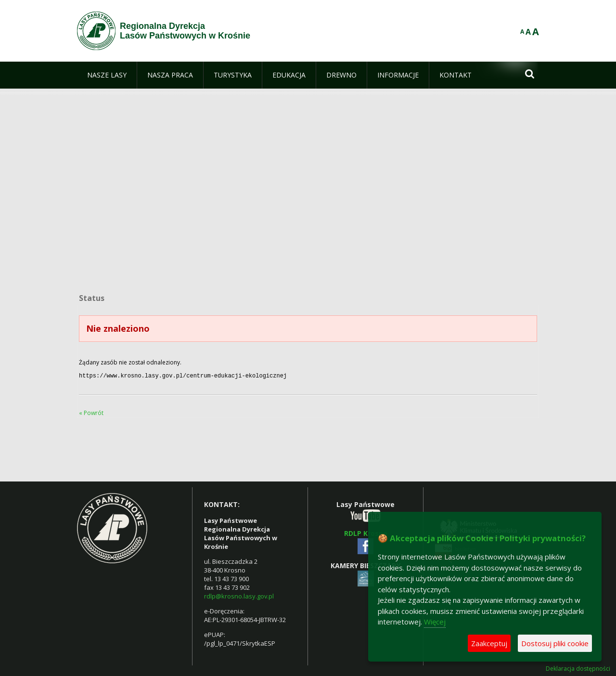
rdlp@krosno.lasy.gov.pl (239, 595)
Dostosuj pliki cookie (555, 643)
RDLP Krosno (366, 532)
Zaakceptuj (489, 643)
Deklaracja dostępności (578, 668)
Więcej (435, 622)
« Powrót (91, 412)
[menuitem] (107, 75)
